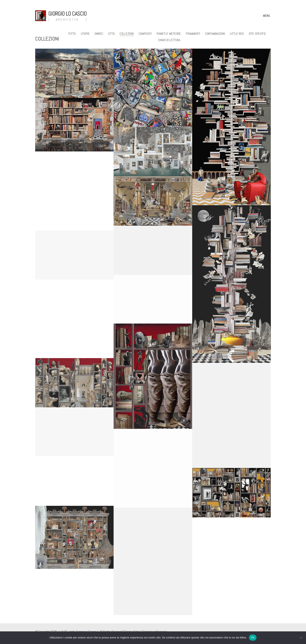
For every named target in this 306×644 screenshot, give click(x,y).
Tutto (72, 34)
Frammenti (193, 34)
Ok (253, 637)
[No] (301, 638)
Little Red (237, 34)
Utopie (85, 34)
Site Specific (257, 34)
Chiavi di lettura (169, 40)
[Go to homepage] (61, 16)
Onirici (99, 34)
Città (111, 34)
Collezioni (127, 34)
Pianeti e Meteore (169, 34)
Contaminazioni (215, 34)
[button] (267, 16)
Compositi (145, 34)
